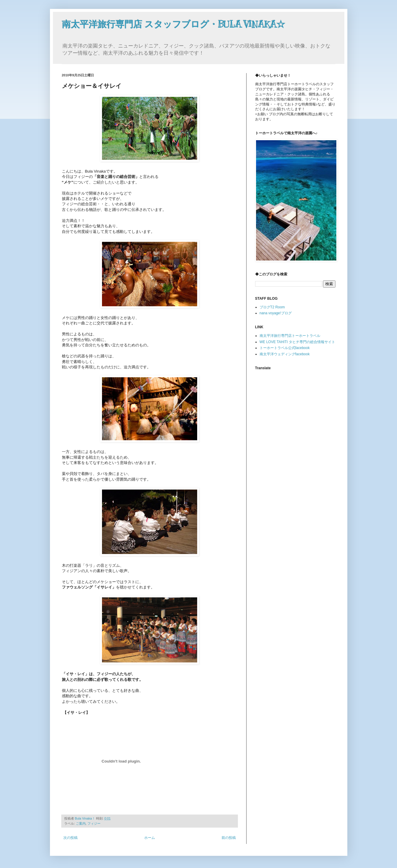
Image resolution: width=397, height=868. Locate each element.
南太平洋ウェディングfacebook (285, 354)
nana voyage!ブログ (276, 313)
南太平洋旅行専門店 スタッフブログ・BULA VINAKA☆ (174, 24)
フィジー (94, 823)
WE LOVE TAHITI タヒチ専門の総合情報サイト (297, 342)
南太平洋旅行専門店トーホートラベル (290, 336)
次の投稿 (70, 838)
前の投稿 (229, 838)
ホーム (150, 838)
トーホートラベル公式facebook (285, 348)
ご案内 (81, 823)
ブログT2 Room (272, 307)
